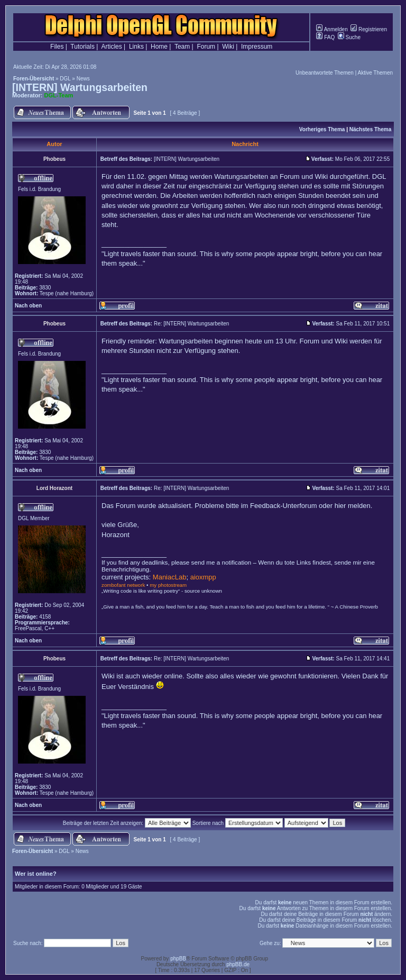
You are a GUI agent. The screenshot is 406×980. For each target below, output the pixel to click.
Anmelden (332, 29)
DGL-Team (59, 95)
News (83, 79)
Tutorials (82, 47)
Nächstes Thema (370, 129)
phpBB (178, 959)
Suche (349, 37)
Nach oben (28, 306)
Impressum (257, 47)
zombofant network (123, 585)
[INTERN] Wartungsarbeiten (80, 87)
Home (159, 47)
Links (136, 47)
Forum (206, 47)
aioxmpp (203, 577)
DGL (65, 79)
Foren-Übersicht (34, 79)
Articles (111, 47)
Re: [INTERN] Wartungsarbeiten (191, 324)
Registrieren (369, 29)
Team (182, 47)
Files (57, 47)
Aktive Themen (375, 73)
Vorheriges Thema (322, 129)
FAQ (325, 37)
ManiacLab (170, 577)
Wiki (228, 47)
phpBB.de (238, 964)
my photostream (168, 585)
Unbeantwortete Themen (325, 73)
